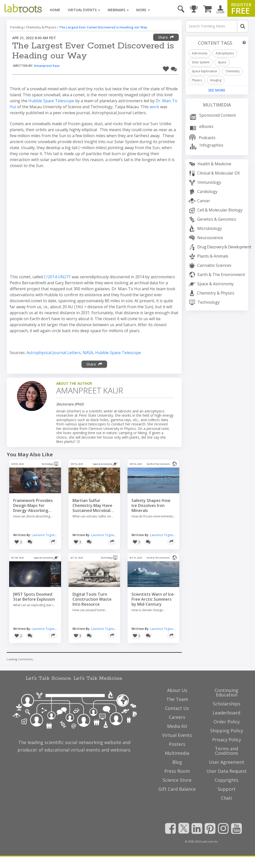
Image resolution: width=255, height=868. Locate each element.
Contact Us (177, 708)
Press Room (177, 771)
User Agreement (227, 762)
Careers (177, 717)
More (143, 10)
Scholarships (227, 704)
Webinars (118, 10)
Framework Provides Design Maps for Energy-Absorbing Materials (33, 505)
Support (227, 789)
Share (166, 37)
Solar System (201, 62)
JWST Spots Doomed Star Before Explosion (34, 597)
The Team (177, 699)
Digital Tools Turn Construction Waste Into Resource (92, 599)
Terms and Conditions (226, 751)
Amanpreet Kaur (47, 66)
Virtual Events (84, 10)
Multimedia (217, 105)
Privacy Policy (227, 740)
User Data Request (227, 771)
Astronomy (200, 53)
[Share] (53, 542)
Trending (16, 27)
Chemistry (232, 71)
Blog (177, 762)
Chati (226, 798)
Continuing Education (226, 692)
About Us (177, 690)
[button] (166, 68)
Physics (197, 80)
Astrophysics (225, 53)
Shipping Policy (227, 731)
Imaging (216, 80)
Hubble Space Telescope (51, 101)
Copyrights (226, 780)
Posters (177, 744)
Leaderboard (226, 713)
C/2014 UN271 (57, 277)
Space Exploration (204, 71)
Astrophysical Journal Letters (54, 353)
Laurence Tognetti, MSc (48, 535)
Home (55, 10)
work (154, 107)
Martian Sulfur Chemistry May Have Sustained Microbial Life (92, 505)
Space (222, 62)
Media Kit (177, 726)
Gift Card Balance (177, 789)
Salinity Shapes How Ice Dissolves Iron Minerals (151, 505)
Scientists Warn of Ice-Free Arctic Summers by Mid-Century (153, 599)
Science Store (177, 780)
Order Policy (227, 722)
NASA (88, 353)
